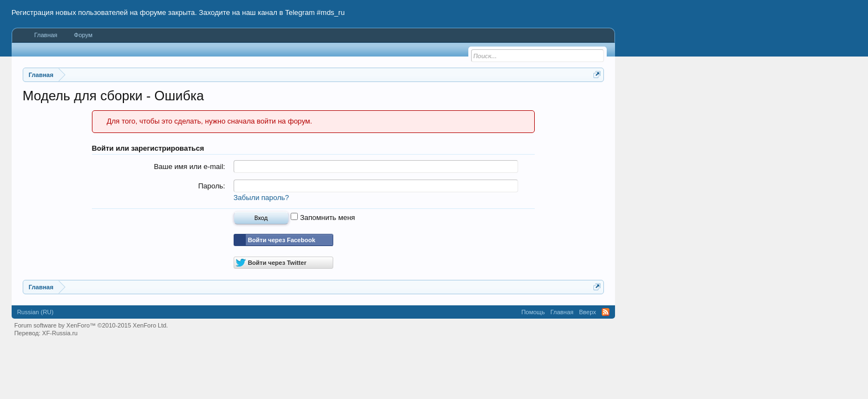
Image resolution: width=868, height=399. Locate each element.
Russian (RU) (35, 312)
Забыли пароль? (261, 198)
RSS (606, 312)
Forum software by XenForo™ (91, 325)
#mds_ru (331, 12)
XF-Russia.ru (60, 333)
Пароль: (212, 186)
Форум (83, 35)
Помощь (533, 312)
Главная (46, 35)
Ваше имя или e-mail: (190, 167)
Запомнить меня (323, 218)
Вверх (588, 312)
